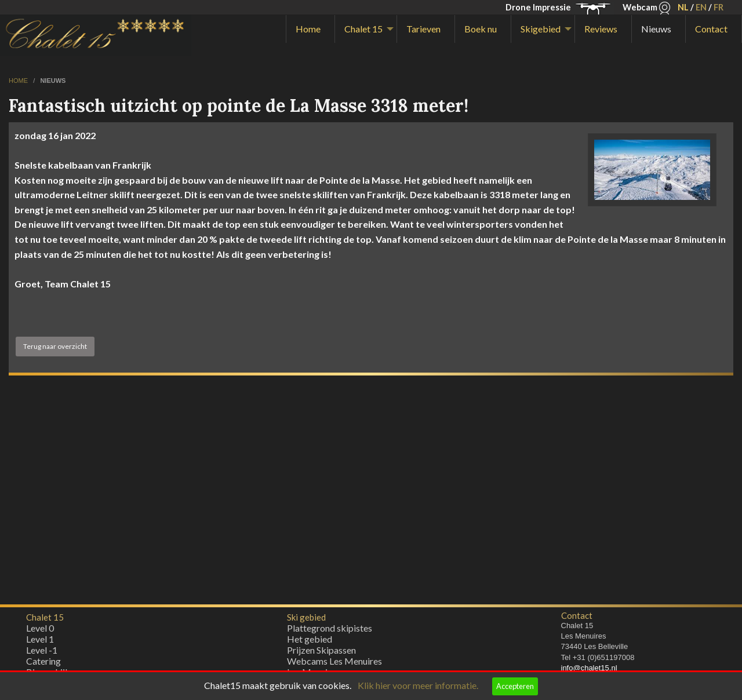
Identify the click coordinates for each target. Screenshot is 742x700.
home (19, 81)
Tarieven (423, 29)
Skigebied (541, 29)
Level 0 (40, 631)
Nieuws (656, 29)
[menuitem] (310, 29)
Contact (711, 29)
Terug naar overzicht (55, 346)
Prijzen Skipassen (321, 653)
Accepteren (515, 686)
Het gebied (310, 642)
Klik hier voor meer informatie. (418, 685)
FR (719, 7)
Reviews (601, 29)
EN (701, 7)
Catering (43, 664)
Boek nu (481, 29)
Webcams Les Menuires (334, 664)
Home (308, 29)
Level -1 (42, 653)
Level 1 (40, 642)
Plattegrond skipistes (330, 631)
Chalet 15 (363, 29)
